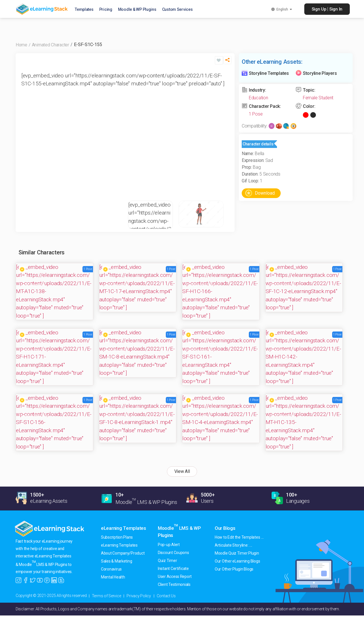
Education (258, 98)
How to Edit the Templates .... (239, 537)
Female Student (318, 98)
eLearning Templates (124, 528)
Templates (86, 10)
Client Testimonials (174, 584)
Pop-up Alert (169, 545)
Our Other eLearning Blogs (237, 561)
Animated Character (50, 45)
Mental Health (113, 577)
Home (21, 45)
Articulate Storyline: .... (233, 545)
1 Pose (256, 114)
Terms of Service (106, 596)
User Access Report (175, 576)
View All (182, 471)
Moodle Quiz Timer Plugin (237, 553)
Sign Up (319, 9)
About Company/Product (123, 553)
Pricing (108, 10)
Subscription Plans (117, 537)
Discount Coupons (173, 553)
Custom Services (179, 10)
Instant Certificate (173, 569)
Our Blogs (225, 528)
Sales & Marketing (116, 561)
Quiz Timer (167, 561)
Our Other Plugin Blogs (234, 569)
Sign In (336, 9)
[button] (227, 62)
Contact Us (166, 596)
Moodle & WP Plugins (139, 10)
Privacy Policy (139, 596)
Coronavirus (111, 569)
